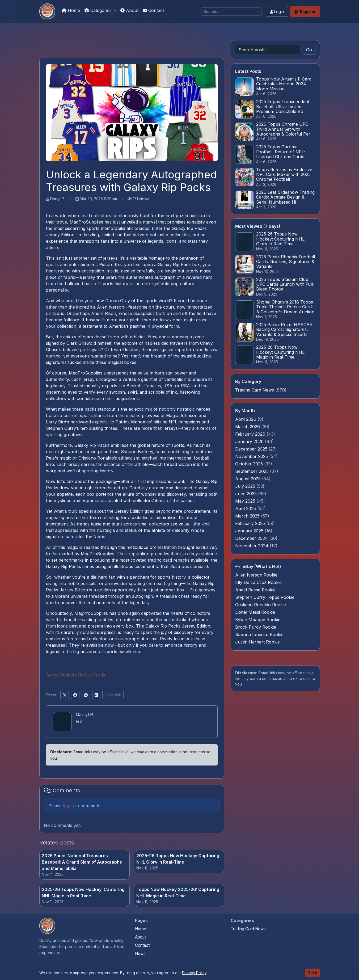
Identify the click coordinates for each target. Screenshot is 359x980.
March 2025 (248, 516)
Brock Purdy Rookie (256, 627)
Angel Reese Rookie (255, 590)
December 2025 (252, 449)
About (129, 10)
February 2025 (251, 523)
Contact (153, 10)
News (140, 954)
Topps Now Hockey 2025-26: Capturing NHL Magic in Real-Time (178, 893)
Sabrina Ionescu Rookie (259, 634)
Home (71, 10)
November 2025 (252, 456)
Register (305, 12)
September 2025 (253, 471)
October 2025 (250, 464)
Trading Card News (255, 390)
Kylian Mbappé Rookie (258, 620)
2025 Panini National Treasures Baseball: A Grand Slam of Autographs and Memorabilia (82, 862)
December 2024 (252, 538)
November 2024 (252, 546)
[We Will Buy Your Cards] (47, 11)
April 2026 (246, 419)
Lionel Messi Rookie (255, 612)
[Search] (231, 12)
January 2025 (250, 531)
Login (277, 12)
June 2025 (247, 494)
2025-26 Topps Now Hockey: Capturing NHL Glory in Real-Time (178, 859)
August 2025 (249, 479)
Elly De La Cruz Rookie (258, 582)
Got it (312, 973)
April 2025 (246, 508)
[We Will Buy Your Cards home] (47, 926)
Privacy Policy (194, 973)
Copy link (113, 695)
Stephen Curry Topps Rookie (265, 597)
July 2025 (246, 486)
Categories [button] (99, 10)
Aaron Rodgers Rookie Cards (75, 675)
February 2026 (251, 434)
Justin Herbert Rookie (257, 642)
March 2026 (248, 427)
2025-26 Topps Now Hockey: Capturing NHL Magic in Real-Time (83, 893)
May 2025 (246, 501)
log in (68, 806)
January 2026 (250, 441)
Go (309, 50)
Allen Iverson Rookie (256, 575)
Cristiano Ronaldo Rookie (261, 605)
